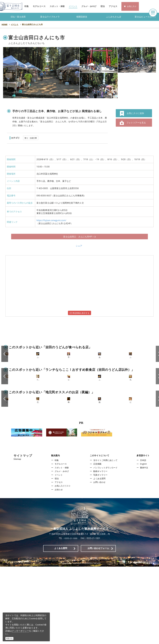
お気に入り (132, 6)
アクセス (113, 6)
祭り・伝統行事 (31, 138)
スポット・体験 (57, 6)
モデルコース (39, 6)
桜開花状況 (82, 17)
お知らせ (58, 567)
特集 (27, 6)
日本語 (144, 538)
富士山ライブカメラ (50, 17)
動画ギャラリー (100, 549)
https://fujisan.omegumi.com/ (51, 220)
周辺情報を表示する (79, 311)
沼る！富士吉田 (18, 17)
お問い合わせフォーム (98, 626)
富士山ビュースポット (145, 17)
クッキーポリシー (20, 631)
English (144, 541)
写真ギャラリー (100, 552)
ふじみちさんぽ (114, 17)
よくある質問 (99, 556)
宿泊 (103, 6)
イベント (73, 6)
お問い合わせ (99, 560)
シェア (79, 243)
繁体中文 (145, 545)
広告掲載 (97, 541)
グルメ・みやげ (89, 6)
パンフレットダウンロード (106, 545)
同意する (9, 638)
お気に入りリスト (62, 563)
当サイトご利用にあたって (106, 538)
